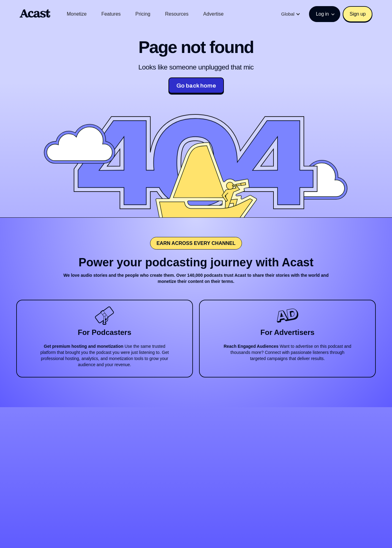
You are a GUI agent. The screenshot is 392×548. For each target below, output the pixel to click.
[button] (291, 14)
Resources (177, 14)
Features (111, 14)
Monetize (77, 14)
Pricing (143, 14)
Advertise (213, 14)
